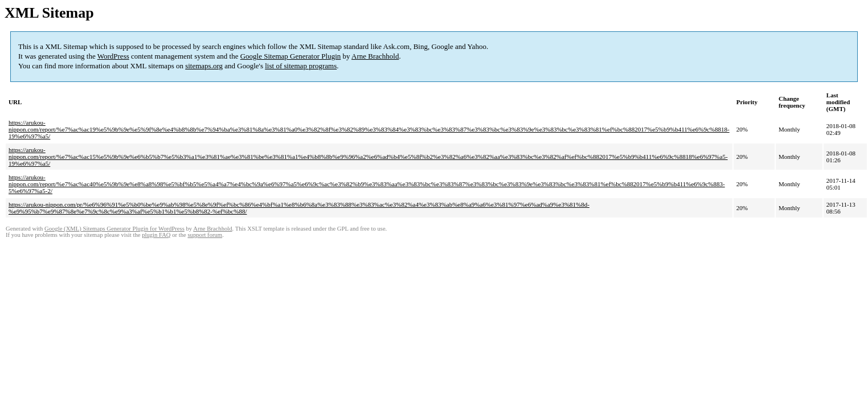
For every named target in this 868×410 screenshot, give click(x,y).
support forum (205, 235)
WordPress (113, 56)
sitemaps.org (204, 66)
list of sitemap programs (301, 66)
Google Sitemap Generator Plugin (291, 56)
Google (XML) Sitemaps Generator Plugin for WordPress (114, 229)
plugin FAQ (156, 235)
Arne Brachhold (375, 56)
